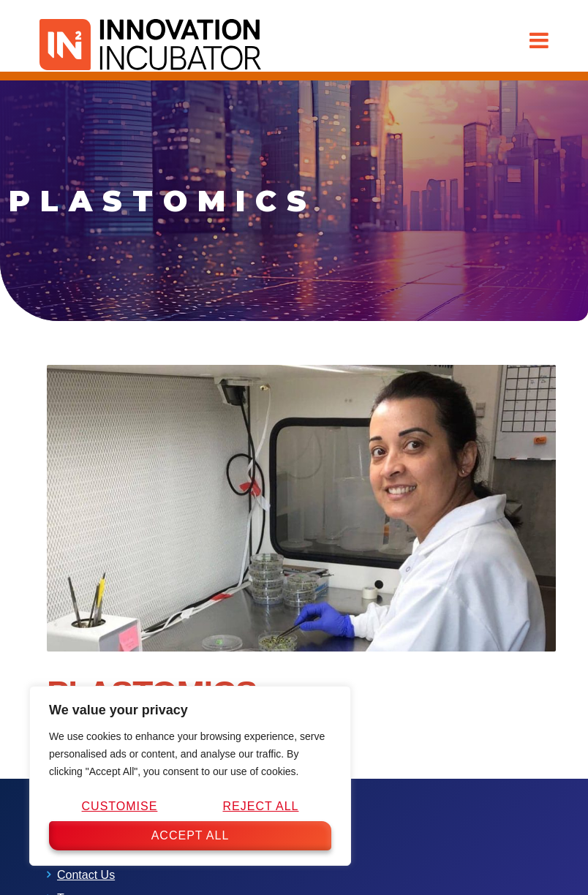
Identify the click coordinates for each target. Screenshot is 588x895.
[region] (190, 776)
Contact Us (86, 875)
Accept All (191, 835)
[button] (539, 40)
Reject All (260, 806)
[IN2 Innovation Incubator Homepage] (150, 42)
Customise (120, 806)
